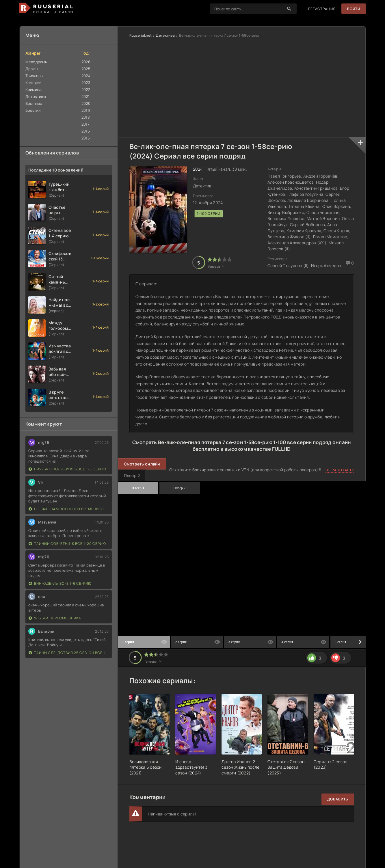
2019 (86, 110)
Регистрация (322, 9)
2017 (85, 124)
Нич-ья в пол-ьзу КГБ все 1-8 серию (67, 469)
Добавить (338, 799)
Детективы (36, 96)
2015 (86, 138)
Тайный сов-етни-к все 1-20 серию (67, 544)
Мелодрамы (37, 62)
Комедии (34, 83)
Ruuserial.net (141, 35)
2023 (86, 83)
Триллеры (35, 76)
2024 (86, 76)
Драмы (32, 69)
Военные (34, 103)
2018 (86, 117)
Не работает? (340, 470)
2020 (86, 103)
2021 (85, 96)
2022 (86, 90)
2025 (86, 69)
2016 (86, 131)
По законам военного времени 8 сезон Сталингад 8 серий (69, 509)
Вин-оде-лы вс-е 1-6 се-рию (60, 583)
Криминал (35, 90)
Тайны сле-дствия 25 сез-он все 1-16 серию (69, 653)
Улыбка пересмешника (55, 618)
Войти (354, 9)
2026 (86, 62)
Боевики (33, 110)
